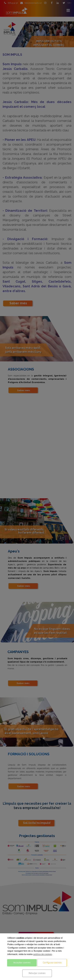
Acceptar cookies (22, 963)
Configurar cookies (52, 963)
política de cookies (43, 954)
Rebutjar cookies (37, 973)
